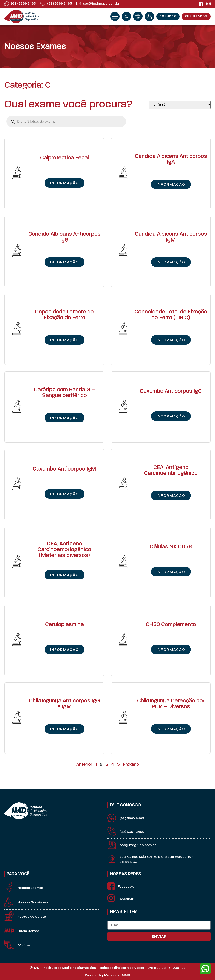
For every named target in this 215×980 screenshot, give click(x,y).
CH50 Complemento (171, 625)
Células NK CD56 (171, 547)
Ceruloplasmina (64, 625)
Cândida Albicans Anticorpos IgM (171, 237)
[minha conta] (149, 17)
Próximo (131, 765)
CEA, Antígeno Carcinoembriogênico (171, 471)
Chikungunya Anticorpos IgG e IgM (64, 704)
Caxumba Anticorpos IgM (64, 469)
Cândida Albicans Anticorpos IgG (64, 237)
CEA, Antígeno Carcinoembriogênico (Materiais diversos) (64, 550)
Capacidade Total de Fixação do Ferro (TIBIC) (171, 315)
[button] (115, 17)
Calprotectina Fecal (64, 158)
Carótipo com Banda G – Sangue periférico (64, 393)
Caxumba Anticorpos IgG (171, 391)
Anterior (84, 765)
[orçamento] (138, 16)
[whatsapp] (205, 969)
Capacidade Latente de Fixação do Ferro (64, 315)
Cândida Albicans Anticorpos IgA (171, 159)
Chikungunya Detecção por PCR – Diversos (171, 704)
